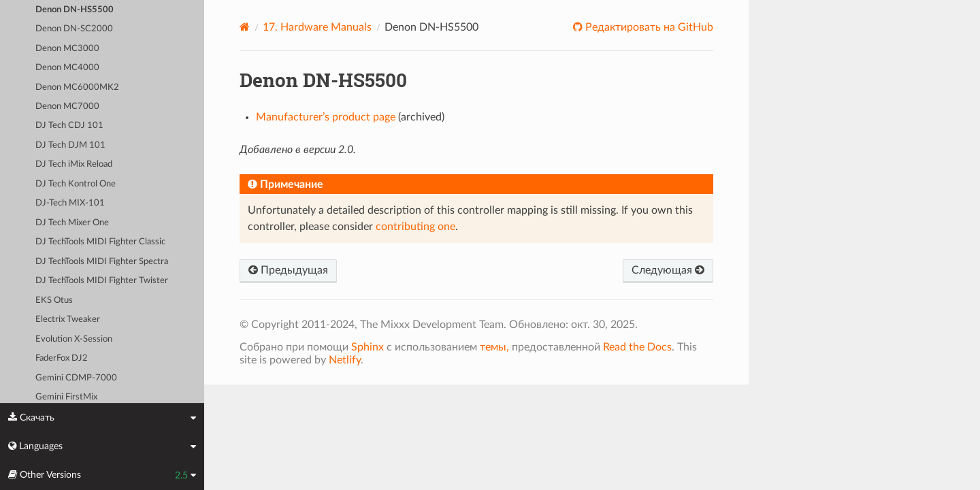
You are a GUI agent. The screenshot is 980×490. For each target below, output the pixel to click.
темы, (494, 347)
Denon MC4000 (67, 68)
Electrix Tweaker (68, 320)
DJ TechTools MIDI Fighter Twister (102, 281)
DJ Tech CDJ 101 (69, 126)
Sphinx (367, 347)
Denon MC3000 (67, 49)
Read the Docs (637, 347)
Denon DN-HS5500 (75, 10)
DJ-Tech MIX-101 (70, 203)
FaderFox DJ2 (62, 358)
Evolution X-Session (74, 339)
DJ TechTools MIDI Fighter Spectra (102, 262)
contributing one (415, 227)
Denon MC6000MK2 (77, 87)
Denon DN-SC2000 (74, 29)
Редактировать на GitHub (648, 27)
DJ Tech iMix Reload (74, 164)
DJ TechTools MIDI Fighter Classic (100, 242)
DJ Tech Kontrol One (76, 184)
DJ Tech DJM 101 (70, 145)
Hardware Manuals (317, 27)
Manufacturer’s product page (326, 117)
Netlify (345, 360)
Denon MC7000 (67, 107)
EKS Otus (54, 300)
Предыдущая (288, 270)
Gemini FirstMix (66, 397)
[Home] (245, 27)
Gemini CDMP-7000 (76, 378)
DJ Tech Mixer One (72, 223)
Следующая (668, 270)
